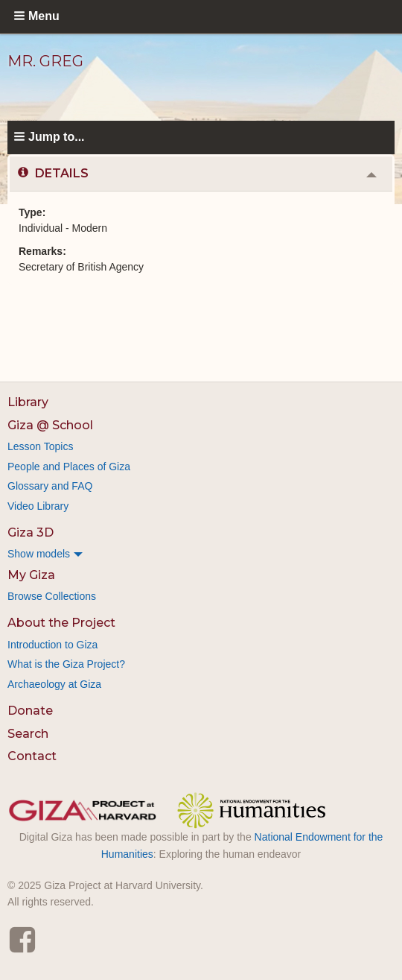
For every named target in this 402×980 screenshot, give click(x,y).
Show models (39, 554)
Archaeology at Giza (54, 684)
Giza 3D (31, 532)
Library (28, 402)
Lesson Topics (40, 446)
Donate (30, 711)
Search (28, 734)
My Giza (31, 575)
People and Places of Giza (69, 467)
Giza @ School (50, 425)
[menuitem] (201, 554)
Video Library (38, 506)
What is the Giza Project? (66, 664)
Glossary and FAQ (50, 486)
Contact (32, 756)
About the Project (61, 623)
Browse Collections (52, 596)
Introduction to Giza (52, 645)
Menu (44, 16)
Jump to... (57, 137)
